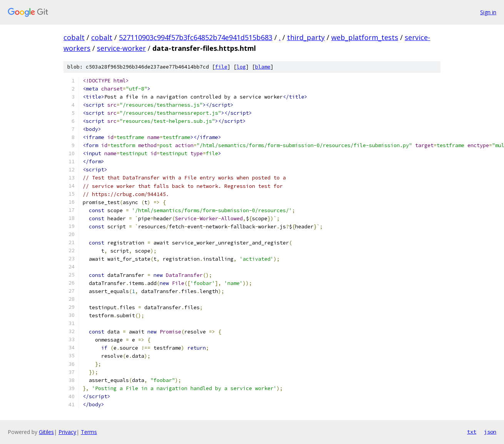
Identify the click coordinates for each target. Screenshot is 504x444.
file (221, 67)
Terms (89, 432)
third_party (306, 37)
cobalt (74, 37)
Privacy (67, 432)
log (241, 67)
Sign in (488, 12)
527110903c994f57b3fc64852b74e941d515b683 (196, 37)
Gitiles (46, 432)
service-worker (121, 48)
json (490, 432)
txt (472, 432)
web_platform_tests (365, 37)
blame (263, 67)
